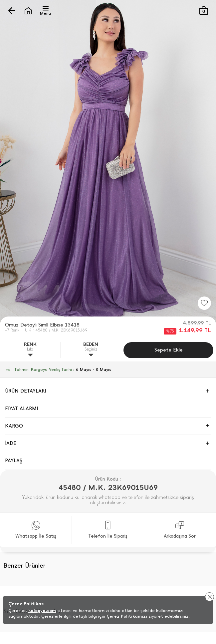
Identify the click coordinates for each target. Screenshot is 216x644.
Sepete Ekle (169, 350)
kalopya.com (42, 610)
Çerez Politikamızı (127, 616)
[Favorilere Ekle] (204, 303)
